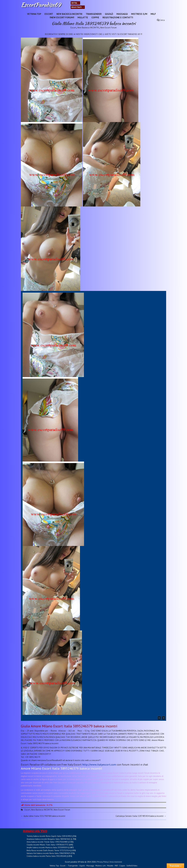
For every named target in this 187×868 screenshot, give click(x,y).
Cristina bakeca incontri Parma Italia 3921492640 (46, 856)
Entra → (75, 3)
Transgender (94, 14)
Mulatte (83, 17)
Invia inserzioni (116, 862)
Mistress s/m (139, 14)
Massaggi (122, 14)
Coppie (95, 17)
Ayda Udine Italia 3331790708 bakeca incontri (43, 816)
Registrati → (78, 7)
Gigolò (109, 14)
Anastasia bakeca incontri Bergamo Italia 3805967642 (48, 839)
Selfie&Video (132, 866)
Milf (153, 14)
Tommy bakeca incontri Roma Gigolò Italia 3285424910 (49, 836)
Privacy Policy (103, 862)
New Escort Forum (108, 28)
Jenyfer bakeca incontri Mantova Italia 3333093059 (47, 847)
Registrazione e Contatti (118, 17)
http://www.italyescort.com (99, 765)
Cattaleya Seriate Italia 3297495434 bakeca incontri (141, 816)
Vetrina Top (34, 14)
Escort (49, 14)
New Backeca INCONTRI (69, 14)
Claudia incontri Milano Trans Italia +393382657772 (48, 845)
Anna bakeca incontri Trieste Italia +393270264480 (47, 842)
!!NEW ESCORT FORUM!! (62, 17)
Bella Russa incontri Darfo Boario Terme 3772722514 (48, 850)
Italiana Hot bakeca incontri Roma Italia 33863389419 (48, 853)
